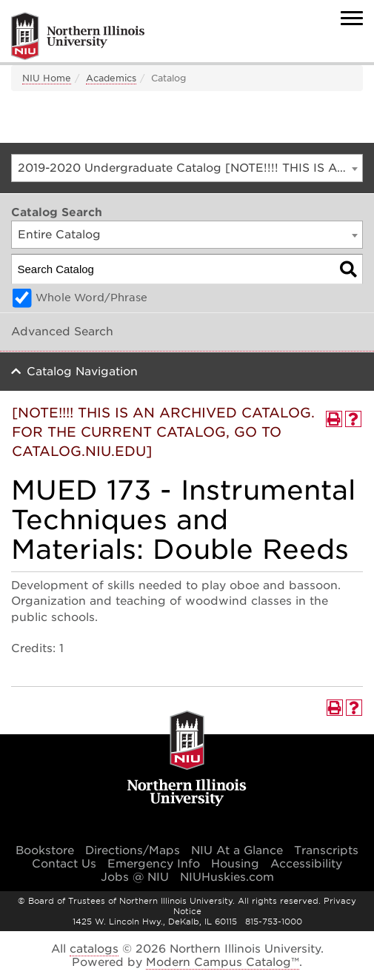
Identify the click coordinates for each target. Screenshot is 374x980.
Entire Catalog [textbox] (59, 235)
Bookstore (45, 850)
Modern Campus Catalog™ (223, 962)
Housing (235, 864)
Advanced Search (62, 332)
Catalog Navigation (82, 372)
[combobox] (187, 168)
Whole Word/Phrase (91, 298)
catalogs (94, 949)
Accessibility (306, 864)
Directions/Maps (133, 850)
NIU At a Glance (237, 850)
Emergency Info (154, 864)
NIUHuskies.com (227, 877)
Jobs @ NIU (135, 877)
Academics (111, 78)
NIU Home (47, 78)
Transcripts (326, 850)
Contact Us (64, 864)
